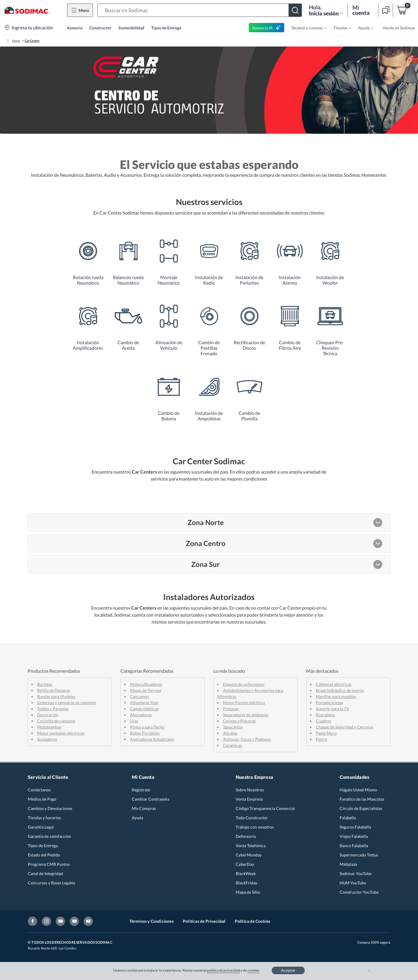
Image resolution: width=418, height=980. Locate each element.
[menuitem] (305, 28)
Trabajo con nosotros (255, 827)
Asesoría (75, 28)
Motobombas (49, 727)
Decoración (48, 715)
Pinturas (231, 709)
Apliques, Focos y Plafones (247, 739)
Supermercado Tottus (359, 855)
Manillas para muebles (336, 696)
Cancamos (139, 696)
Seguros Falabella (355, 827)
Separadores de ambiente (246, 715)
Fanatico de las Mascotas (362, 799)
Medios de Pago (42, 799)
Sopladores (47, 739)
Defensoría (246, 836)
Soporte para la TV (333, 709)
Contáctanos (39, 790)
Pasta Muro (326, 733)
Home (16, 41)
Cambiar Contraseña (151, 799)
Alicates (230, 733)
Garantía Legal (41, 827)
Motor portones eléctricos (61, 733)
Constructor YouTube (359, 892)
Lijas (134, 721)
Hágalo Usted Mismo (358, 790)
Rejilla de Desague (54, 690)
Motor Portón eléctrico (244, 703)
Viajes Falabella (354, 836)
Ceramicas (233, 745)
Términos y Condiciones (152, 921)
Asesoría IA (267, 28)
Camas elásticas (144, 709)
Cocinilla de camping (56, 721)
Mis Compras (144, 808)
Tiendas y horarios (44, 818)
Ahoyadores (141, 715)
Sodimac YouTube (356, 873)
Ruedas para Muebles (56, 696)
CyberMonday (249, 855)
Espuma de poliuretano (244, 684)
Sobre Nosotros (250, 790)
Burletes (45, 684)
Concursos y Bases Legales (52, 883)
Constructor (100, 28)
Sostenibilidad (131, 28)
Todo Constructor (252, 818)
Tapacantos (233, 727)
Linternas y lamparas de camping (66, 703)
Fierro (321, 739)
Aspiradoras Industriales (152, 739)
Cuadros (324, 721)
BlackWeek (246, 873)
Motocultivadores (146, 684)
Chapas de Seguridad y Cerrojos (344, 727)
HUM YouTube (353, 883)
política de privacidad (224, 970)
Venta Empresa (249, 799)
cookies (254, 970)
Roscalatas (325, 715)
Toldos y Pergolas (53, 709)
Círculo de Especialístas (361, 808)
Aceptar (288, 970)
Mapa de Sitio (248, 892)
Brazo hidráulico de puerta (340, 690)
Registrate (141, 790)
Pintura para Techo (147, 727)
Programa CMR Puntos (49, 864)
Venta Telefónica (251, 846)
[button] (200, 10)
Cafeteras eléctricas (334, 684)
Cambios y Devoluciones (50, 808)
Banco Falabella (354, 846)
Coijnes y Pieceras (239, 721)
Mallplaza (348, 864)
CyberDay (245, 864)
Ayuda (137, 818)
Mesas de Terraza (145, 690)
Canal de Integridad (45, 873)
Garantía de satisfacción (49, 836)
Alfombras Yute (144, 703)
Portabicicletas (329, 703)
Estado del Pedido (44, 855)
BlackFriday (246, 883)
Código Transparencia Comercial (265, 808)
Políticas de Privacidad (204, 921)
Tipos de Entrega (166, 28)
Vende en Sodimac (399, 28)
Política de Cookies (253, 921)
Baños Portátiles (145, 733)
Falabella (348, 818)
